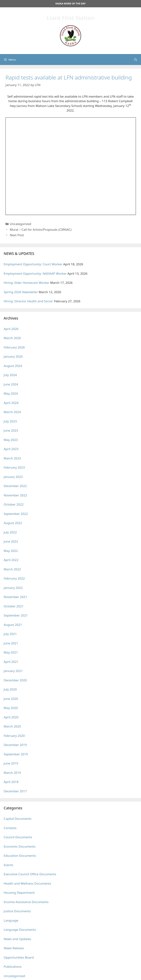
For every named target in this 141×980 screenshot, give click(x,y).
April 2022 (11, 560)
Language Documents (20, 930)
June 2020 (11, 699)
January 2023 (13, 477)
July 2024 (10, 375)
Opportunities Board (19, 957)
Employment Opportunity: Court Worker (33, 264)
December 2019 (15, 745)
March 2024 (12, 412)
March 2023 (12, 458)
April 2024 (11, 403)
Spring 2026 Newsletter (21, 292)
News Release (14, 948)
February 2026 (14, 347)
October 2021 (14, 606)
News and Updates (17, 939)
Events (8, 865)
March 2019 (12, 773)
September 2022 (16, 514)
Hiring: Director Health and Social (28, 301)
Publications (13, 967)
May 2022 (11, 551)
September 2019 (16, 754)
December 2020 (15, 680)
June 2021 (11, 643)
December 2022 (15, 486)
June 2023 (11, 430)
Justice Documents (17, 911)
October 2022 (14, 504)
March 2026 (12, 338)
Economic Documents (20, 846)
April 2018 (11, 782)
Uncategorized (20, 224)
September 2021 (16, 615)
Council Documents (18, 837)
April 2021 (11, 662)
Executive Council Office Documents (30, 874)
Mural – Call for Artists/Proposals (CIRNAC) (41, 230)
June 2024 (11, 384)
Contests (10, 828)
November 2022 (15, 495)
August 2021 (13, 625)
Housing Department (19, 893)
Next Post (17, 235)
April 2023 (11, 449)
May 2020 (11, 708)
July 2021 (10, 634)
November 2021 (15, 597)
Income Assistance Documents (26, 902)
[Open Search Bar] (136, 60)
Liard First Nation (71, 18)
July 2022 (10, 532)
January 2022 (13, 588)
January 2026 (13, 356)
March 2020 (12, 726)
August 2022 (13, 523)
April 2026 (11, 329)
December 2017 (15, 791)
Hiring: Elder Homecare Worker (27, 283)
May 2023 (11, 440)
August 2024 (13, 366)
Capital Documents (18, 819)
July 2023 (10, 421)
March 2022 (12, 569)
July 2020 (10, 689)
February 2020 (14, 736)
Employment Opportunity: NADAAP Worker (35, 273)
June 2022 (11, 541)
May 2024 (11, 393)
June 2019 (11, 763)
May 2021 (11, 652)
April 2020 (11, 717)
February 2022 (14, 578)
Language (11, 920)
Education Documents (20, 856)
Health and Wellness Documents (27, 883)
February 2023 (14, 467)
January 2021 (13, 671)
